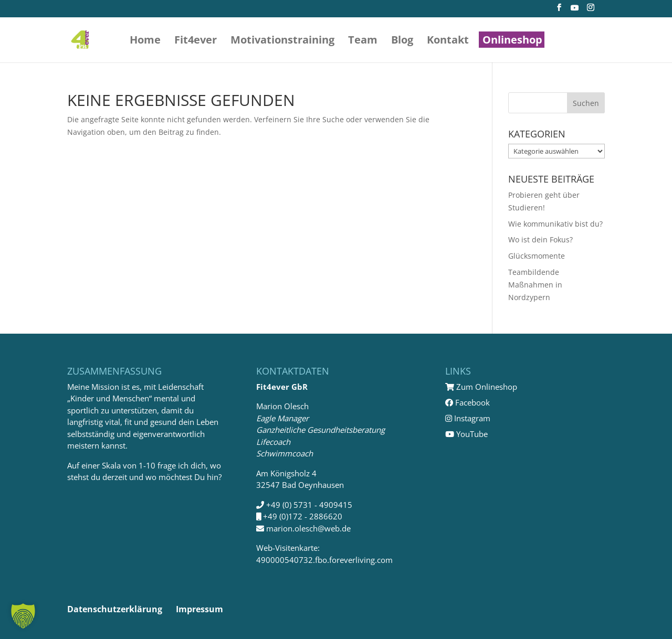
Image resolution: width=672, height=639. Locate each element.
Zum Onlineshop (481, 387)
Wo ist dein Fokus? (540, 239)
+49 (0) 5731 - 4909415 (309, 505)
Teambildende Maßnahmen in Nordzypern (535, 285)
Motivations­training (282, 41)
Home (145, 41)
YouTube (466, 434)
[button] (23, 616)
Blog (402, 41)
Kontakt (448, 41)
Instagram (468, 418)
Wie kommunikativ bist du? (555, 224)
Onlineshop (512, 41)
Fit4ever (196, 41)
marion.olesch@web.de (308, 528)
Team (363, 41)
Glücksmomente (537, 256)
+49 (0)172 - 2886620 (303, 516)
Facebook (468, 402)
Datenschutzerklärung (115, 609)
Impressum (199, 609)
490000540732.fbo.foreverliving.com (324, 560)
